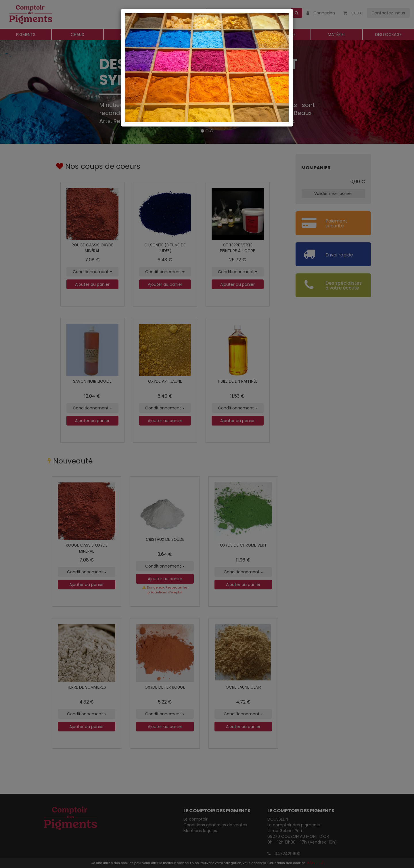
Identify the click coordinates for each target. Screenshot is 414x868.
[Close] (207, 15)
